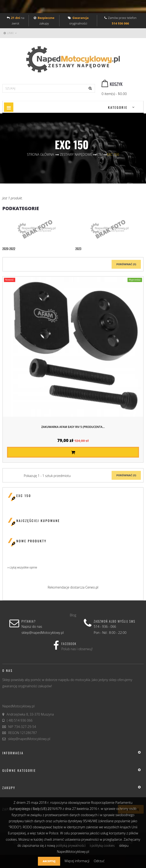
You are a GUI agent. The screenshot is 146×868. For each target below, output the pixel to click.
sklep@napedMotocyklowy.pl (29, 739)
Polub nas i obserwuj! (77, 649)
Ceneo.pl (92, 587)
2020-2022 (9, 249)
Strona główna (40, 154)
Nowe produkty (31, 541)
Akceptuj (49, 861)
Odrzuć (99, 861)
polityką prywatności (71, 845)
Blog (73, 615)
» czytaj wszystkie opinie (22, 567)
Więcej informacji (77, 861)
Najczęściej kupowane (38, 520)
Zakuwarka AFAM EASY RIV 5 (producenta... (73, 427)
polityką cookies (103, 845)
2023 (78, 249)
